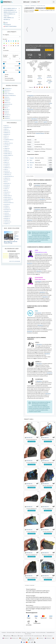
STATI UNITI (7, 115)
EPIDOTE (7, 162)
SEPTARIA (7, 206)
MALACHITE (7, 180)
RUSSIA (7, 111)
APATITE (6, 136)
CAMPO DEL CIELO (8, 143)
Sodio (31, 167)
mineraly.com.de (24, 638)
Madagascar (40, 84)
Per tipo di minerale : (5, 56)
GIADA (6, 169)
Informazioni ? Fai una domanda (33, 50)
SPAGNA (7, 97)
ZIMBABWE (7, 118)
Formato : (5, 70)
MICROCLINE (8, 183)
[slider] (4, 64)
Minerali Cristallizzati (10, 12)
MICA (6, 182)
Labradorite (49, 77)
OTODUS (7, 189)
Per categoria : (6, 35)
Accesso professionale (41, 632)
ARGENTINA (7, 90)
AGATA (6, 126)
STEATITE (7, 213)
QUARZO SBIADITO (8, 199)
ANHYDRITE (7, 134)
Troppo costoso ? (49, 58)
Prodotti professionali (10, 26)
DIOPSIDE (7, 157)
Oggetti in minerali (9, 14)
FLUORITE (7, 166)
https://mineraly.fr (48, 636)
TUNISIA (7, 113)
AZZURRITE (7, 220)
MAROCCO (7, 102)
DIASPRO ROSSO (8, 152)
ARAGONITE (7, 218)
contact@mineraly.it (38, 636)
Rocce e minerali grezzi (10, 8)
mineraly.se (31, 640)
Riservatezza (18, 632)
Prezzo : (5, 62)
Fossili (6, 16)
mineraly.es (40, 638)
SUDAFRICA (7, 116)
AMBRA (6, 129)
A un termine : (6, 50)
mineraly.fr (6, 638)
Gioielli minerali (9, 18)
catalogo (27, 6)
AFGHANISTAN (8, 88)
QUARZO (7, 194)
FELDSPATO (7, 164)
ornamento (33, 6)
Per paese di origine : (15, 56)
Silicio (31, 160)
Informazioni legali (11, 632)
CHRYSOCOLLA (8, 222)
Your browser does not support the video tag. (40, 29)
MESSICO (7, 106)
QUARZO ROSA (8, 197)
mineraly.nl (48, 638)
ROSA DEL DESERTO (9, 203)
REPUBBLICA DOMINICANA (10, 95)
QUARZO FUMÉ (8, 196)
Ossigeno (32, 158)
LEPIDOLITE (7, 178)
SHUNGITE (7, 208)
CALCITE (7, 141)
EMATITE (7, 161)
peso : (4, 66)
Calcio (31, 165)
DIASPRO (7, 150)
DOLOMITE (7, 159)
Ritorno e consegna (31, 632)
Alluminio (32, 163)
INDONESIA (7, 99)
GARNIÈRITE (7, 168)
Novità (6, 23)
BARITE (6, 138)
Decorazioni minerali (10, 10)
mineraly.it (32, 638)
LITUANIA (7, 101)
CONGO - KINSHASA (9, 94)
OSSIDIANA (7, 187)
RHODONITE (7, 201)
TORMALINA (7, 215)
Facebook (14, 636)
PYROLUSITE (7, 192)
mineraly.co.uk (14, 638)
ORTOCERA (7, 185)
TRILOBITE (7, 224)
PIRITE (6, 190)
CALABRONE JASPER (9, 140)
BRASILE (7, 92)
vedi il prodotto (32, 442)
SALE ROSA (7, 204)
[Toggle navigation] (54, 2)
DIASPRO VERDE (8, 154)
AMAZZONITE (8, 127)
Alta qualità (7, 25)
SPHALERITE (7, 211)
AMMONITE (7, 133)
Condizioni (4, 632)
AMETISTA (7, 131)
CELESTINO (7, 145)
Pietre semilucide (41, 6)
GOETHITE (7, 171)
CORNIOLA (7, 148)
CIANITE (6, 147)
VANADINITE (7, 217)
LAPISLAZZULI (8, 175)
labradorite (28, 437)
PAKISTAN (7, 109)
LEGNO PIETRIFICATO (9, 176)
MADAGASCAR (8, 104)
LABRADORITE (8, 173)
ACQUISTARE (50, 8)
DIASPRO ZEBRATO (9, 155)
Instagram (20, 636)
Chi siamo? (24, 632)
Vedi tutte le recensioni (15, 261)
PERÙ (6, 108)
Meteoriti (7, 19)
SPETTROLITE (7, 210)
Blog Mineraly (7, 636)
